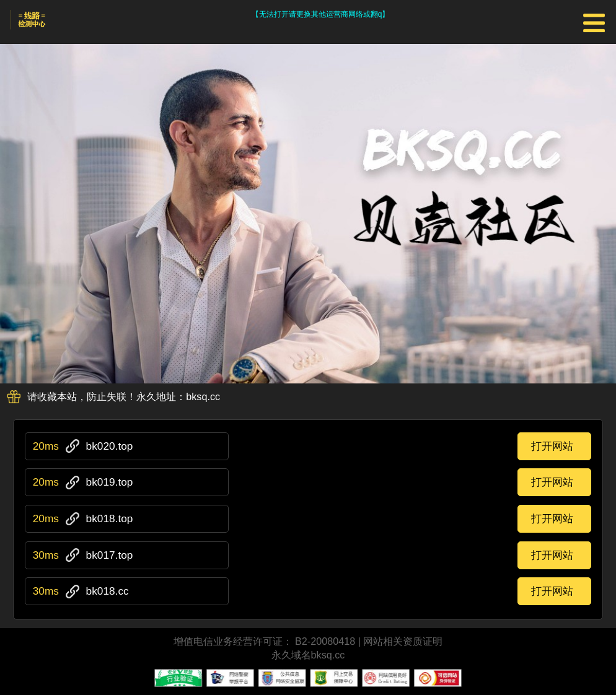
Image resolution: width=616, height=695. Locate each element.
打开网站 (552, 446)
